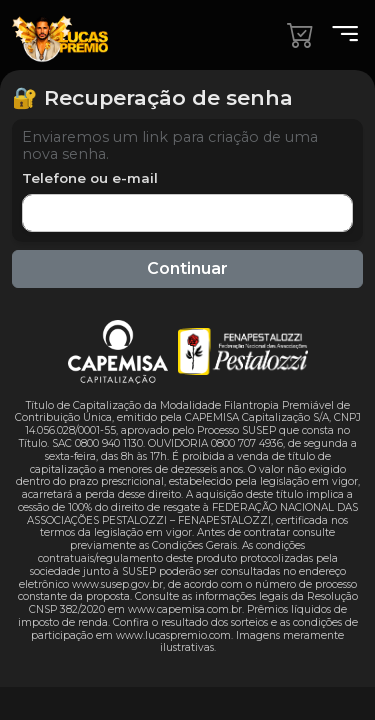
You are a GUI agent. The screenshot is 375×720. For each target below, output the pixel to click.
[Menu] (339, 34)
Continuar (187, 268)
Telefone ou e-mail (90, 178)
